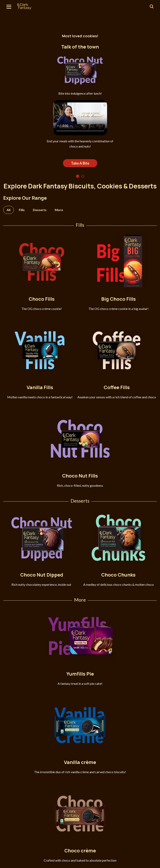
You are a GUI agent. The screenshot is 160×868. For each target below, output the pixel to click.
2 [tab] (83, 176)
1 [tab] (78, 176)
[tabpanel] (80, 106)
